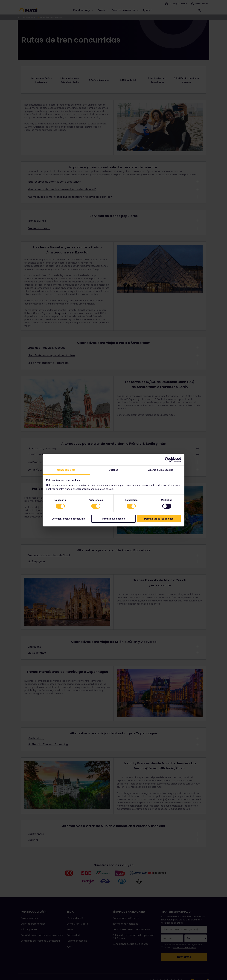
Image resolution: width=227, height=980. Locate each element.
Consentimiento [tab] (66, 470)
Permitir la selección (113, 519)
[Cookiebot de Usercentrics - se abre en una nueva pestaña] (167, 460)
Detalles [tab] (113, 470)
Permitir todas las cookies (159, 519)
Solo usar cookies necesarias (68, 519)
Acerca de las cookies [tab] (161, 470)
